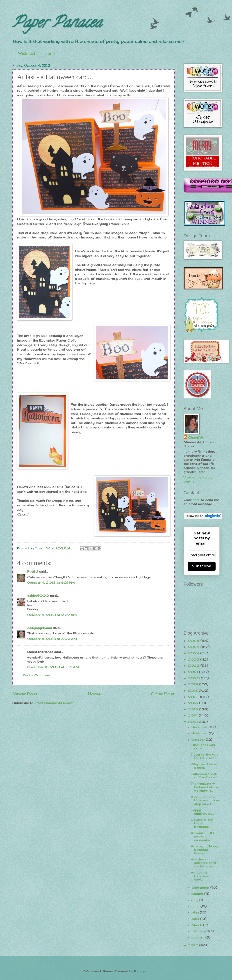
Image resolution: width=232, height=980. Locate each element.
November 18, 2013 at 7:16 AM (53, 667)
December (200, 727)
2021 (194, 672)
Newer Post (25, 694)
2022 (194, 666)
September (201, 888)
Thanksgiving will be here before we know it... (204, 787)
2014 (193, 715)
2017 (193, 697)
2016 (194, 703)
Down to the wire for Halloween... (205, 756)
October (199, 740)
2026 (194, 641)
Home (50, 53)
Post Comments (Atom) (55, 703)
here (196, 500)
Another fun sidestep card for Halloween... (205, 863)
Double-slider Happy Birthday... (202, 823)
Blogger (141, 971)
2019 (194, 684)
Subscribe (202, 566)
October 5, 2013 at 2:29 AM (52, 615)
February (199, 931)
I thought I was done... (203, 746)
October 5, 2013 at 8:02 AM (52, 639)
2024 (194, 653)
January (198, 937)
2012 (194, 945)
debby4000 (38, 596)
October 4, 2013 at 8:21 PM (51, 582)
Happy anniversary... (203, 812)
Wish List (27, 53)
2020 (194, 678)
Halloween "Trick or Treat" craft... (205, 775)
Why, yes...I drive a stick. (204, 766)
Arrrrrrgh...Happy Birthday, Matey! (204, 849)
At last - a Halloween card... (201, 876)
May (196, 912)
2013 (193, 722)
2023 (194, 659)
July (195, 900)
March (197, 925)
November (200, 733)
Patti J (33, 571)
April (196, 919)
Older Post (163, 694)
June (196, 906)
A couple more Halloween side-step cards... (205, 800)
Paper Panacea (57, 24)
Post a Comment (37, 675)
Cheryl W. (196, 437)
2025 (194, 647)
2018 (193, 691)
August (198, 894)
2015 (194, 709)
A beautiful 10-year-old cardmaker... (203, 836)
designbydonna (40, 628)
